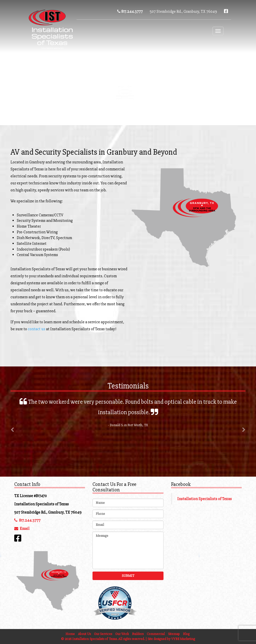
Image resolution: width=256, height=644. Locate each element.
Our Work (122, 634)
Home (70, 634)
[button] (12, 444)
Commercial (179, 111)
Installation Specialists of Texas (204, 499)
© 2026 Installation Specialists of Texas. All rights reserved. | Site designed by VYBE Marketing (128, 639)
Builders (138, 634)
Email (22, 529)
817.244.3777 (130, 11)
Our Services (103, 634)
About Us (84, 634)
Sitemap (174, 634)
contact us (36, 329)
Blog (177, 86)
